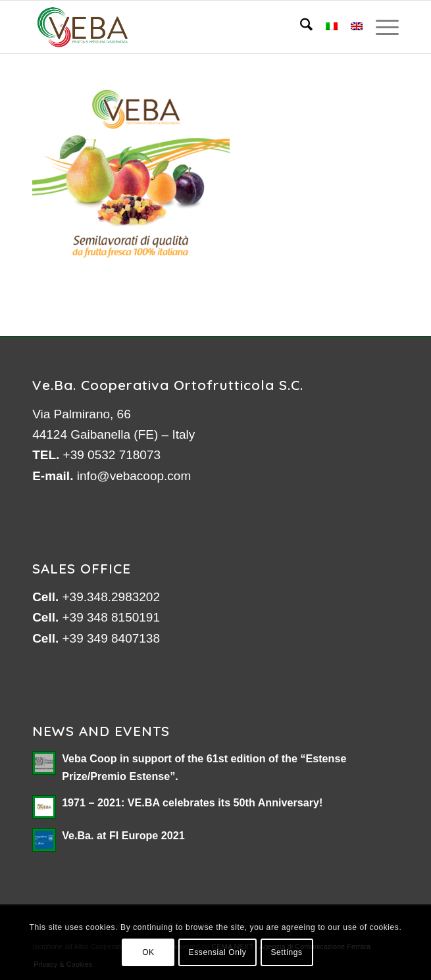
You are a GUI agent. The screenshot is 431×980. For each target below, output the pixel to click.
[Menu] (381, 27)
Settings (286, 952)
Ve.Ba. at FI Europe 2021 (123, 835)
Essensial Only (218, 952)
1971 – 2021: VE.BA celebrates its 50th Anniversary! (192, 802)
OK (148, 952)
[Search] (300, 27)
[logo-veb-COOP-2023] (179, 27)
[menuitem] (300, 27)
